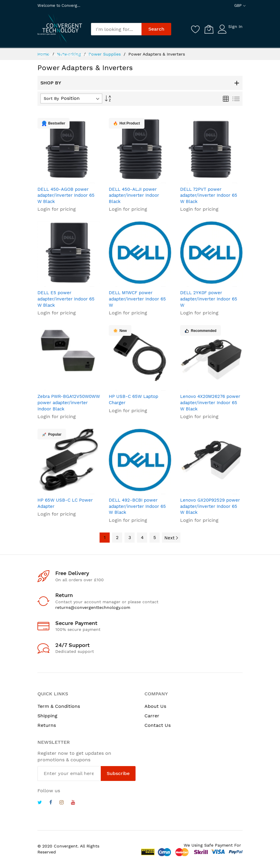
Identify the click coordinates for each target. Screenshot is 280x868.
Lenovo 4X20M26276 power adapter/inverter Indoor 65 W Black (210, 403)
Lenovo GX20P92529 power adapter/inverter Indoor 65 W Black (210, 506)
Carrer (152, 716)
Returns (47, 725)
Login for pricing (57, 209)
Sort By (51, 98)
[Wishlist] (196, 29)
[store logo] (60, 29)
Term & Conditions (59, 706)
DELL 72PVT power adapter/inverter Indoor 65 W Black (209, 195)
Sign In (235, 26)
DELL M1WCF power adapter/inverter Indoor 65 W (137, 299)
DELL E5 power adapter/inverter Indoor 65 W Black (66, 299)
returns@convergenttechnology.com (93, 607)
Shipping (47, 716)
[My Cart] (209, 29)
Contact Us (158, 725)
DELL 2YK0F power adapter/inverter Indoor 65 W (209, 299)
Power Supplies (105, 54)
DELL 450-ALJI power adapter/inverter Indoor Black (134, 195)
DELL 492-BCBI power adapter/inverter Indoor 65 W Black (137, 506)
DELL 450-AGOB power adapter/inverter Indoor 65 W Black (66, 195)
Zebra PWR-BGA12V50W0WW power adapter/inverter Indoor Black (69, 403)
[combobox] (116, 29)
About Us (155, 706)
